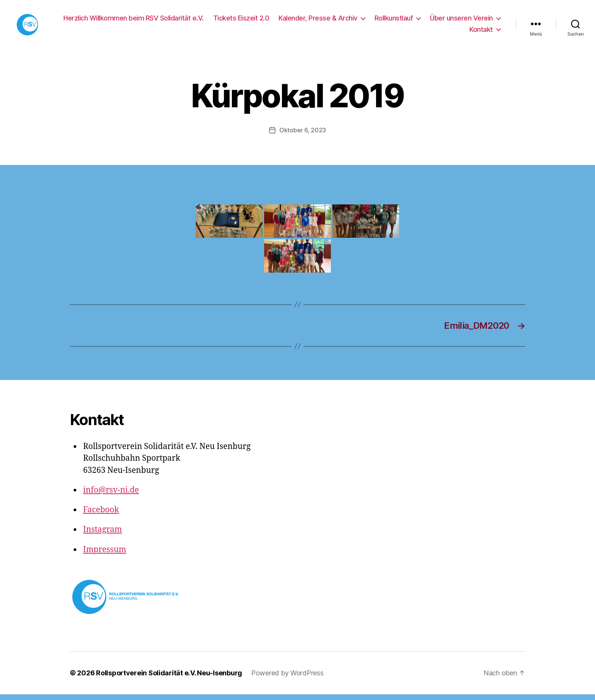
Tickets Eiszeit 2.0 (241, 21)
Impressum (105, 555)
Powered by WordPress (287, 679)
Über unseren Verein (461, 21)
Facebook (101, 516)
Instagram (102, 535)
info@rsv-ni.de (111, 496)
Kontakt (481, 32)
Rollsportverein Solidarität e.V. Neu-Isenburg (169, 679)
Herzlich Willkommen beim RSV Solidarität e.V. (134, 21)
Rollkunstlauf (394, 21)
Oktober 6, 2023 (303, 136)
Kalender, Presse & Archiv (318, 21)
